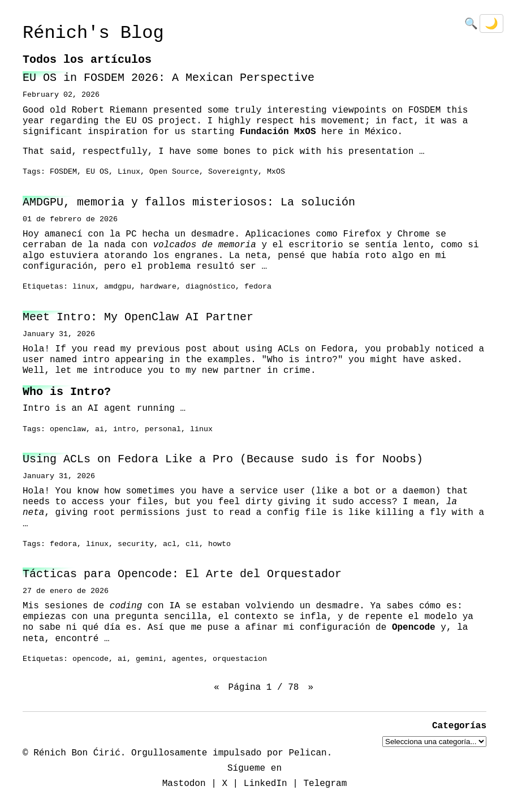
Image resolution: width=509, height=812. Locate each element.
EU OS (97, 172)
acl (170, 544)
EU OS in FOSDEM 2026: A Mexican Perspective (169, 78)
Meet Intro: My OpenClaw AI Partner (138, 317)
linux (84, 287)
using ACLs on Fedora (300, 349)
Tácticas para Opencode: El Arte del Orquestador (182, 574)
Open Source (174, 172)
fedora (258, 287)
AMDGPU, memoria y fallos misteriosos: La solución (189, 202)
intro (124, 429)
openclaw (68, 429)
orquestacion (240, 659)
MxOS (276, 172)
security (136, 544)
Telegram (325, 784)
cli (192, 544)
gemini (149, 659)
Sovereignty (233, 172)
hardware (158, 287)
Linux (129, 172)
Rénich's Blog (93, 33)
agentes (188, 659)
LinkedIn (266, 784)
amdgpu (118, 287)
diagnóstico (210, 287)
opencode (90, 659)
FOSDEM (63, 172)
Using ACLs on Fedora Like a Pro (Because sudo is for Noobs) (223, 459)
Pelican (307, 753)
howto (219, 544)
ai (100, 429)
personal (163, 429)
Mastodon (184, 784)
